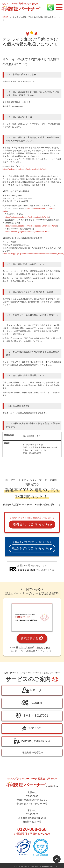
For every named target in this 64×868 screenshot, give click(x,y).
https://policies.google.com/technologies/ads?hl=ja (25, 169)
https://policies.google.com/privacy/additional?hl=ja (27, 232)
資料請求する (32, 638)
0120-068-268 (32, 829)
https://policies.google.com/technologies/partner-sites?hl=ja (31, 226)
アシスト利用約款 (20, 866)
